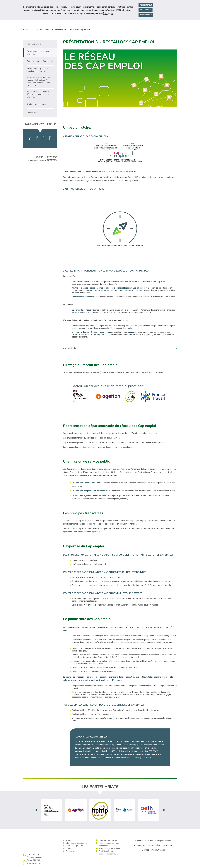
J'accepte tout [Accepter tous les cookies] (146, 5)
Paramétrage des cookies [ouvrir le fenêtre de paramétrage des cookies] (110, 848)
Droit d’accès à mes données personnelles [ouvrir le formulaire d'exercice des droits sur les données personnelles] (109, 853)
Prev (36, 810)
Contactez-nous (34, 864)
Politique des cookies (108, 840)
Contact (69, 848)
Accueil (26, 29)
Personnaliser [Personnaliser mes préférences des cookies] (145, 10)
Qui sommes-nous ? (42, 29)
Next (164, 810)
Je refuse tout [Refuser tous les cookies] (146, 15)
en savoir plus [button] (70, 348)
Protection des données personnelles (109, 844)
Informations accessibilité (76, 843)
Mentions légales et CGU (76, 846)
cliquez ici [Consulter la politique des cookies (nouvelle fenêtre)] (108, 13)
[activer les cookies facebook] (30, 138)
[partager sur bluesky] (50, 138)
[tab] (120, 348)
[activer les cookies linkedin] (37, 138)
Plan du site (71, 851)
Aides (68, 840)
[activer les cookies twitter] (43, 138)
